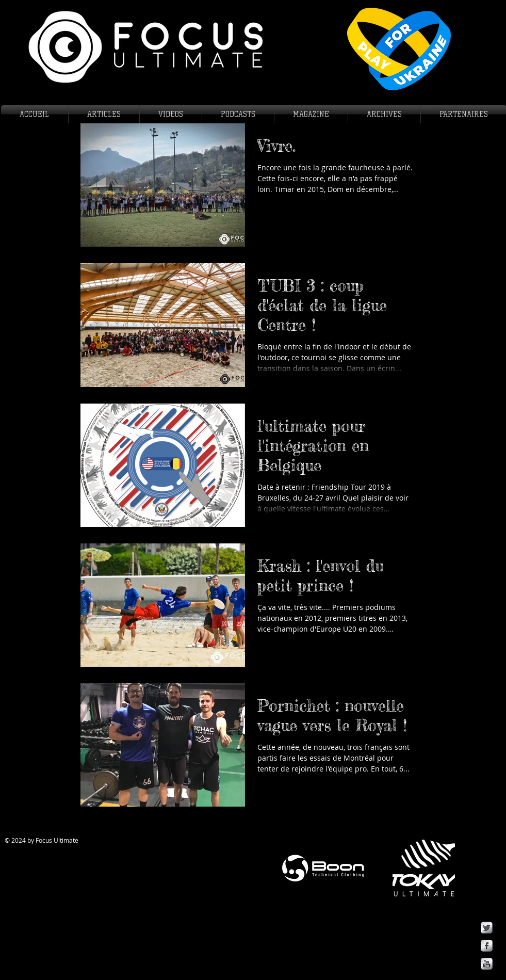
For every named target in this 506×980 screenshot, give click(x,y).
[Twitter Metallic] (487, 928)
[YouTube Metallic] (487, 964)
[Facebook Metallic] (487, 946)
